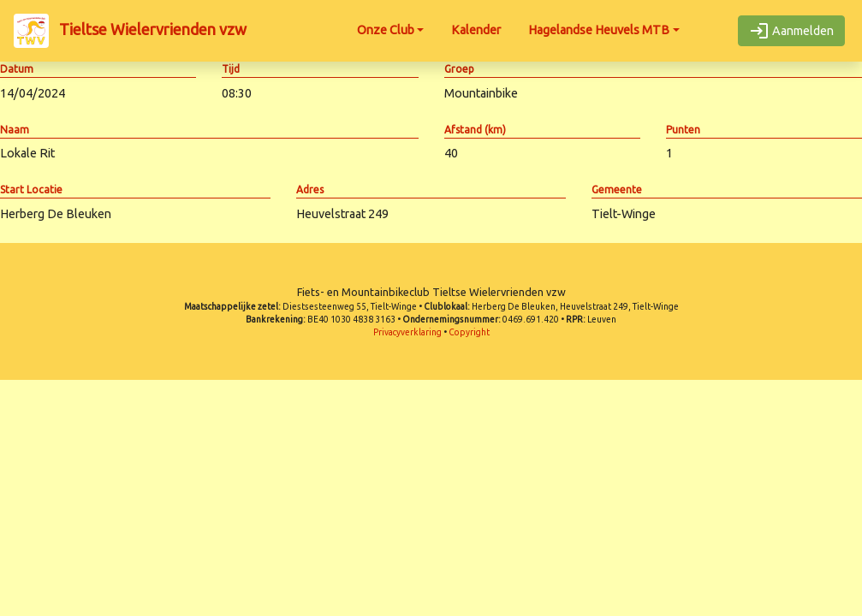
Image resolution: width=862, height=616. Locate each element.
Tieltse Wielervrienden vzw (130, 31)
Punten (683, 130)
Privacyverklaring (407, 332)
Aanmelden (791, 31)
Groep (459, 69)
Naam (15, 130)
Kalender (476, 30)
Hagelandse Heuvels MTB (599, 30)
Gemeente (617, 190)
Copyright (469, 332)
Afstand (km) (475, 130)
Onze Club (386, 30)
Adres (310, 190)
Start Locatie (31, 190)
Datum (17, 69)
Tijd (231, 69)
